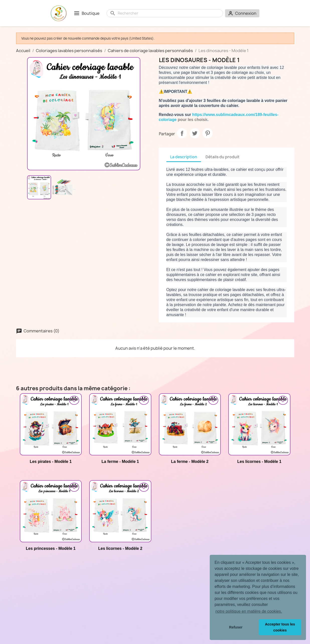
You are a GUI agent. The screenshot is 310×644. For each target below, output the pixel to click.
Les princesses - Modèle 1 (51, 548)
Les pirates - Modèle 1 (51, 462)
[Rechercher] (169, 13)
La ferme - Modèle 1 (120, 462)
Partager (182, 133)
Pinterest (208, 133)
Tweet (195, 133)
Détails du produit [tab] (223, 157)
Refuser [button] (236, 627)
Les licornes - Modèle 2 (120, 548)
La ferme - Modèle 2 (190, 462)
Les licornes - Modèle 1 (259, 462)
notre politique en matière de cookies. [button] (249, 611)
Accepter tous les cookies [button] (280, 627)
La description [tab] (184, 157)
